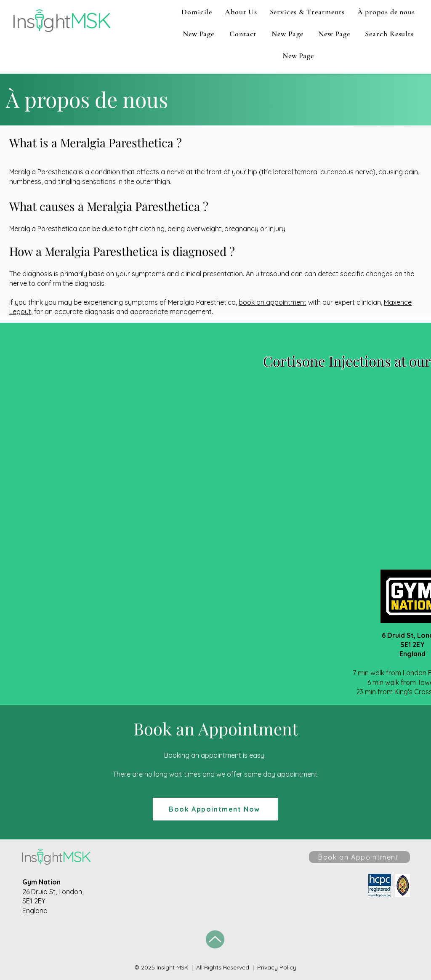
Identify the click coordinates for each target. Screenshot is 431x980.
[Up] (215, 939)
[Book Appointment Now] (215, 809)
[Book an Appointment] (359, 857)
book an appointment (273, 302)
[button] (241, 12)
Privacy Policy (277, 967)
